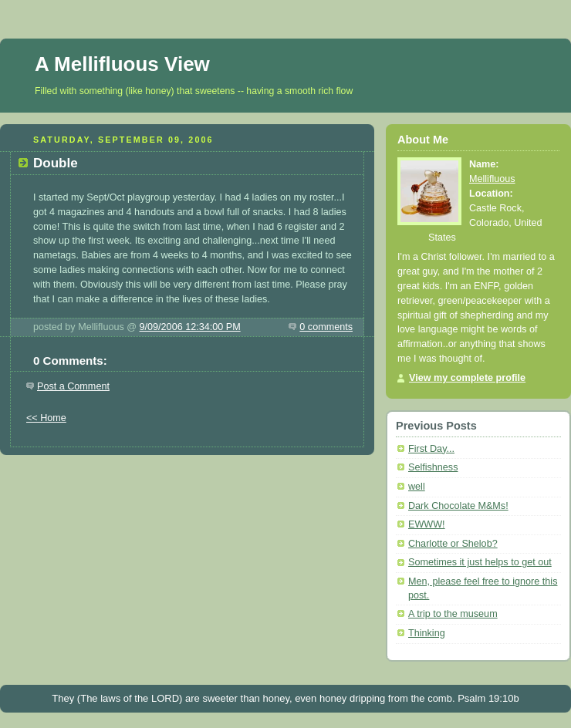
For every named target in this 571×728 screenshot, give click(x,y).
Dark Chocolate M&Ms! (458, 506)
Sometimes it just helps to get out (480, 562)
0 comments (326, 327)
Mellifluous (492, 179)
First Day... (431, 449)
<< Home (46, 418)
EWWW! (427, 524)
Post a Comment (73, 386)
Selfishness (433, 467)
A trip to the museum (453, 614)
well (417, 487)
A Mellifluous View (122, 64)
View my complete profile (467, 378)
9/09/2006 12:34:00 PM (190, 327)
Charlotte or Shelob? (453, 544)
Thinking (427, 633)
